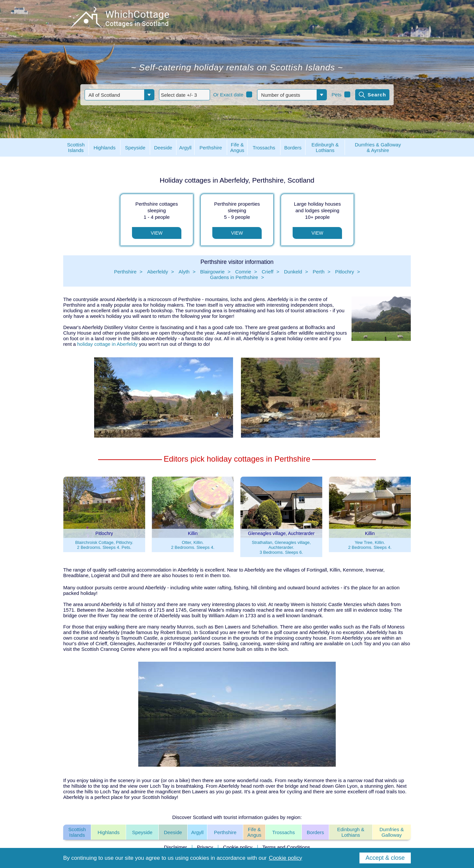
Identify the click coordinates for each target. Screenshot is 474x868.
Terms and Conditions (286, 847)
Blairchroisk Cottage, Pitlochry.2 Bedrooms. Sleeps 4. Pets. (104, 545)
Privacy (205, 847)
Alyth (184, 272)
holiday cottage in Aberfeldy (107, 344)
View (157, 233)
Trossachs (284, 832)
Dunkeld (293, 272)
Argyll (197, 832)
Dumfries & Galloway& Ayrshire (378, 147)
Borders (316, 832)
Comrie (243, 272)
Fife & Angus (254, 832)
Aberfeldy (158, 272)
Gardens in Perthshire (234, 277)
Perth (319, 272)
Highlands (109, 832)
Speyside (142, 832)
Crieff (268, 272)
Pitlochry (345, 272)
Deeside (173, 832)
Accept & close (385, 858)
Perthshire (125, 272)
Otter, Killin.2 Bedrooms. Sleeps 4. (193, 545)
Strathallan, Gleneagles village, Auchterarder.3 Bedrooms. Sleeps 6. (281, 547)
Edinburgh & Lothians (351, 832)
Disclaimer (175, 847)
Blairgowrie (212, 272)
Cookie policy (238, 847)
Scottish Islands (77, 832)
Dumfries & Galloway (392, 832)
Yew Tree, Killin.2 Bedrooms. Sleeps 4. (370, 545)
